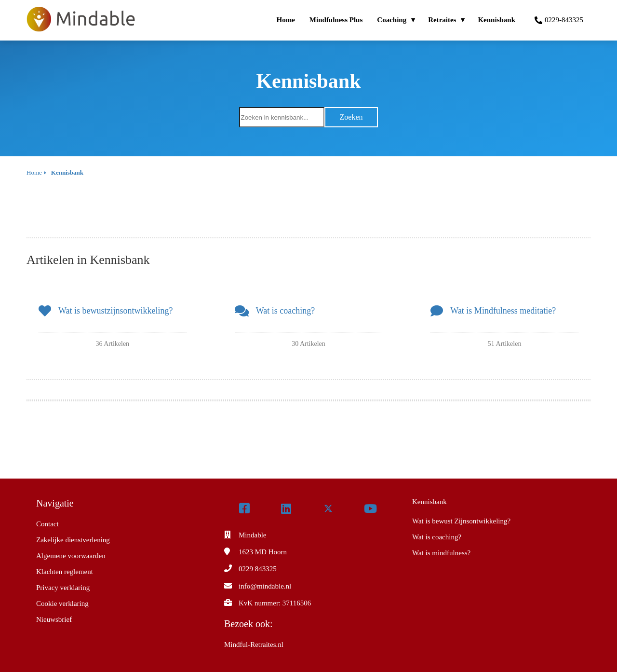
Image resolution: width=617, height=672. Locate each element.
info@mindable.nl (265, 586)
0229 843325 (258, 569)
